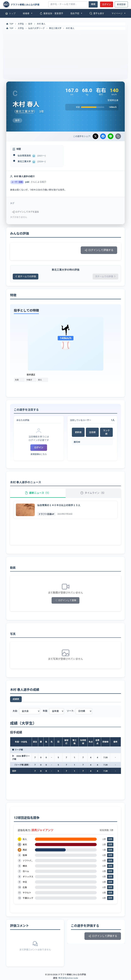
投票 (110, 839)
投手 (30, 24)
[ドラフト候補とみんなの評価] (25, 4)
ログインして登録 (65, 600)
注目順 (92, 432)
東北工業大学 (55, 28)
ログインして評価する (99, 250)
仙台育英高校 (24, 156)
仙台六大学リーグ (36, 28)
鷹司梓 (77, 442)
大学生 (21, 24)
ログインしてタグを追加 (25, 212)
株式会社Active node (68, 978)
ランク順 (106, 432)
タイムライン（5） (93, 493)
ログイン (106, 4)
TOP (10, 24)
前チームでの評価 (26, 277)
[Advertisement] (65, 54)
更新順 (78, 432)
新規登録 (121, 4)
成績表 (16, 699)
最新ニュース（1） (38, 493)
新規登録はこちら (39, 454)
